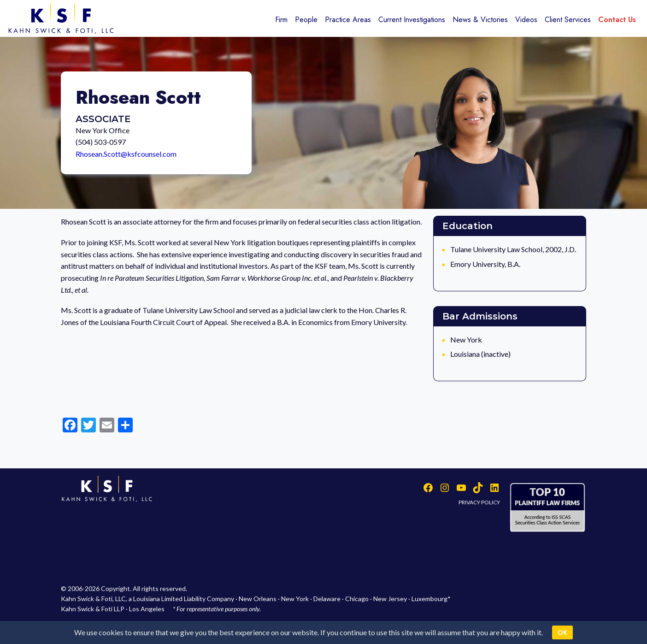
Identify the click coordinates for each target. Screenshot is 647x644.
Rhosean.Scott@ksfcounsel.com (126, 154)
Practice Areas (348, 20)
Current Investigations (412, 20)
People (306, 20)
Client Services (568, 20)
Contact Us (617, 20)
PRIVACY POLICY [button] (479, 502)
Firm (281, 20)
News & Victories (480, 20)
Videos (526, 20)
